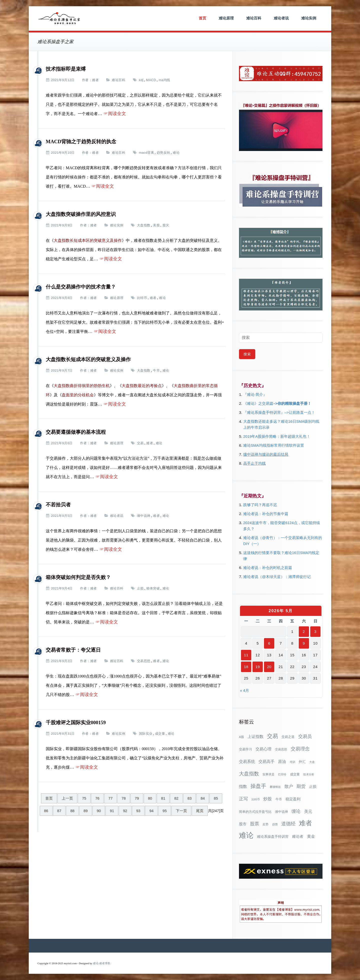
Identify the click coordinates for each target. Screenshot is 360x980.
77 (111, 798)
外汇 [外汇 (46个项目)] (302, 762)
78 (124, 798)
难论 (176, 153)
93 (138, 811)
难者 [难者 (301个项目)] (305, 823)
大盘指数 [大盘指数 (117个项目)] (249, 774)
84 (203, 798)
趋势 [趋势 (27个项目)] (275, 824)
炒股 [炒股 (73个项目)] (267, 799)
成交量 (160, 734)
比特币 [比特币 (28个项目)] (256, 799)
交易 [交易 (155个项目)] (272, 736)
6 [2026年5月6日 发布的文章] (269, 643)
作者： (87, 80)
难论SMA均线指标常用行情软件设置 (274, 445)
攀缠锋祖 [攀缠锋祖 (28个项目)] (275, 787)
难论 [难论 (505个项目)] (246, 835)
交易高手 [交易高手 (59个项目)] (266, 761)
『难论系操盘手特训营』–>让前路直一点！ (279, 412)
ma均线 (164, 80)
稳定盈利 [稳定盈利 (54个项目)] (293, 799)
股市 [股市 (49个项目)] (243, 824)
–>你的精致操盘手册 (290, 403)
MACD (151, 80)
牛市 (156, 370)
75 (84, 798)
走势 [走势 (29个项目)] (265, 824)
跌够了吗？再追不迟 (260, 505)
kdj (141, 80)
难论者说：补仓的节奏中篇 (266, 514)
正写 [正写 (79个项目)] (243, 799)
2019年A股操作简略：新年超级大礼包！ (277, 436)
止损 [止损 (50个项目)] (313, 786)
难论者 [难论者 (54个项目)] (298, 836)
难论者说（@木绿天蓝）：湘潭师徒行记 (277, 577)
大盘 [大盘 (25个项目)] (312, 762)
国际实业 (146, 734)
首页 (202, 18)
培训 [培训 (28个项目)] (292, 762)
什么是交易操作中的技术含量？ (81, 287)
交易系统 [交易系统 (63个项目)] (247, 761)
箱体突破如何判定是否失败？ (78, 577)
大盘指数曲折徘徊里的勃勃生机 (82, 386)
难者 (95, 80)
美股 (156, 225)
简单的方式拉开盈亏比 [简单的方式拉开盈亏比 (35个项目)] (255, 812)
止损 (140, 588)
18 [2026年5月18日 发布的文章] (246, 667)
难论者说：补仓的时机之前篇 (268, 568)
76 (97, 798)
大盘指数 (144, 225)
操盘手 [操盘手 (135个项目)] (258, 786)
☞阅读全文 (115, 114)
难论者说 (281, 18)
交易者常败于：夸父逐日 (73, 650)
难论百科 (254, 18)
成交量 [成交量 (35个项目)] (295, 774)
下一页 (181, 811)
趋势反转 (163, 153)
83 (190, 798)
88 (72, 811)
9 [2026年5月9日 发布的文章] (304, 643)
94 (151, 811)
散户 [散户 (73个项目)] (289, 786)
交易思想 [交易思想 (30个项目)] (281, 749)
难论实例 (309, 18)
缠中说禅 (144, 516)
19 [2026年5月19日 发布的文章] (258, 667)
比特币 (142, 298)
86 (46, 811)
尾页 (200, 811)
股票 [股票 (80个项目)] (254, 824)
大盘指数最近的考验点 (142, 386)
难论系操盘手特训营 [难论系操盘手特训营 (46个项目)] (273, 837)
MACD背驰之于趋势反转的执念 (81, 141)
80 (150, 798)
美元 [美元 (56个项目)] (308, 811)
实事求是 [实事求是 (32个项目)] (268, 774)
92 (125, 811)
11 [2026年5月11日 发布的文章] (246, 655)
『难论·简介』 (255, 394)
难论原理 (226, 18)
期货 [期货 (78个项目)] (301, 786)
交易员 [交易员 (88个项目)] (305, 736)
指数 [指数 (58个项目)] (243, 786)
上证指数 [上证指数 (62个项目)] (255, 736)
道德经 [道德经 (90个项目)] (288, 824)
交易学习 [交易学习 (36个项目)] (245, 749)
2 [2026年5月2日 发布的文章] (304, 631)
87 (59, 811)
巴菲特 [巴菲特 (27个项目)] (282, 774)
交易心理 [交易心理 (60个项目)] (263, 749)
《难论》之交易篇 (258, 403)
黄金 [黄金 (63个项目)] (311, 836)
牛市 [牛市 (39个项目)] (279, 799)
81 (163, 798)
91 (112, 811)
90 (99, 811)
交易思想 (144, 661)
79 (137, 798)
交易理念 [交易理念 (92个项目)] (300, 749)
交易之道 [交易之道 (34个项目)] (288, 737)
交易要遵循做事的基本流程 (76, 432)
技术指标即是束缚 (66, 69)
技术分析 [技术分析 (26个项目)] (309, 774)
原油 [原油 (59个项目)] (282, 761)
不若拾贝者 (58, 505)
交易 (140, 443)
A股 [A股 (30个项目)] (241, 737)
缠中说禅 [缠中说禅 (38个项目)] (281, 812)
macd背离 (147, 153)
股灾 (166, 225)
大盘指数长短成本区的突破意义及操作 (88, 359)
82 (176, 798)
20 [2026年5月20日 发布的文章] (269, 667)
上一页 (67, 798)
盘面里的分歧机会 (78, 395)
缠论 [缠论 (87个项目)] (296, 811)
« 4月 (244, 690)
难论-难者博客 (102, 963)
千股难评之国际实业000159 (76, 722)
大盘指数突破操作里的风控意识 (81, 214)
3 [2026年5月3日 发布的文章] (315, 631)
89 (86, 811)
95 (165, 811)
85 (216, 798)
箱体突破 (153, 588)
